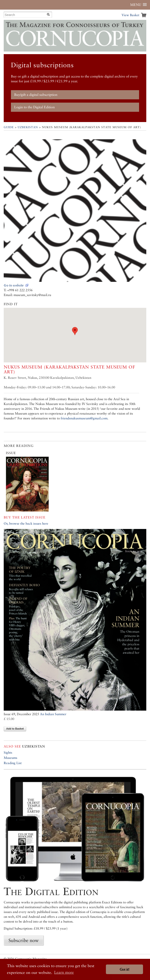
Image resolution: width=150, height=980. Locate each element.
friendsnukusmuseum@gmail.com (84, 418)
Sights (8, 752)
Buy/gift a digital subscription (36, 95)
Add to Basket (15, 729)
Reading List (13, 763)
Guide (9, 127)
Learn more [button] (64, 972)
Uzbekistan (28, 127)
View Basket (130, 15)
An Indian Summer (53, 714)
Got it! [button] (124, 969)
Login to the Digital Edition (34, 107)
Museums (10, 758)
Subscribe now (24, 940)
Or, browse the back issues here (26, 523)
